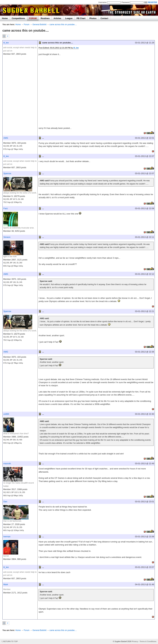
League (69, 18)
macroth (7, 463)
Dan (5, 502)
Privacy (135, 641)
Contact (104, 18)
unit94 (6, 414)
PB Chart (81, 18)
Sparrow (7, 173)
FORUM (33, 18)
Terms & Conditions (148, 641)
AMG (6, 138)
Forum (27, 25)
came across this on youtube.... (63, 25)
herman (7, 537)
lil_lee (6, 43)
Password (125, 2)
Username (102, 2)
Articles (57, 18)
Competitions (18, 18)
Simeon (7, 237)
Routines (45, 18)
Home (5, 18)
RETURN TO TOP (10, 641)
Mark (6, 584)
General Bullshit (39, 25)
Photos (93, 18)
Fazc (6, 208)
